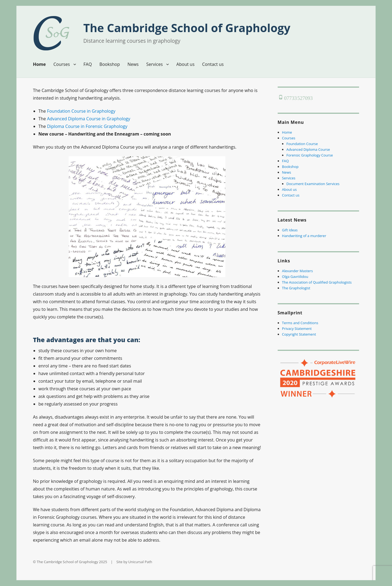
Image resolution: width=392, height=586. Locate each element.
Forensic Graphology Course (310, 155)
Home (39, 64)
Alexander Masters (297, 271)
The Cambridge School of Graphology (187, 28)
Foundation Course (302, 144)
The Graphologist (296, 288)
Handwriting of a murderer (304, 236)
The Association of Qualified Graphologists (317, 282)
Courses (62, 64)
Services (154, 64)
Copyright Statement (299, 334)
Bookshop (110, 64)
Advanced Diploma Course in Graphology (89, 119)
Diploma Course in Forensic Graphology (87, 126)
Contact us (213, 64)
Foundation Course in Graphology (81, 111)
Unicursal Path (140, 562)
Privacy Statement (297, 329)
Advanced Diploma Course (308, 149)
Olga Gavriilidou (295, 277)
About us (186, 64)
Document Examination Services (313, 184)
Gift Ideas (290, 230)
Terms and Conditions (300, 323)
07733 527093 (298, 97)
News (133, 64)
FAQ (88, 64)
